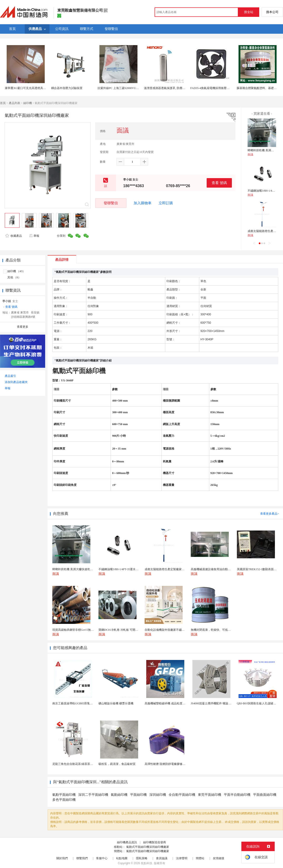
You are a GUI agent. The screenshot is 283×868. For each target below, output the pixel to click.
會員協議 (162, 858)
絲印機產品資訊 (127, 842)
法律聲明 (182, 858)
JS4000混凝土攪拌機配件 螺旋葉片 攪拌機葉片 (220, 703)
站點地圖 (122, 858)
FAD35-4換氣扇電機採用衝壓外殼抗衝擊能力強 (220, 88)
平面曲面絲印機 (265, 795)
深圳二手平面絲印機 (93, 795)
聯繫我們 (82, 858)
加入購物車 (143, 203)
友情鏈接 (219, 858)
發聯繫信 (111, 203)
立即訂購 (166, 203)
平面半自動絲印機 (237, 795)
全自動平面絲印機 (182, 795)
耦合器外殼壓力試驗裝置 (67, 88)
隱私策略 (142, 858)
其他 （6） (14, 277)
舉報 (34, 236)
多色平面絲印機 (64, 800)
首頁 (3, 103)
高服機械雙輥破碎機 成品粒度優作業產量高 (172, 703)
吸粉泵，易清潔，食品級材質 (117, 764)
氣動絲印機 (119, 795)
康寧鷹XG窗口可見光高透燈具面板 (27, 88)
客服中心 (102, 858)
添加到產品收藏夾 (16, 382)
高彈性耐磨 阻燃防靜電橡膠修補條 (166, 764)
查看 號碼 (219, 183)
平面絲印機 (138, 795)
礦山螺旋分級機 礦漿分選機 (116, 703)
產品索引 (10, 376)
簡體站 (200, 858)
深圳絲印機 (158, 795)
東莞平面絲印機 (210, 795)
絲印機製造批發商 (155, 842)
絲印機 (28, 103)
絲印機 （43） (16, 271)
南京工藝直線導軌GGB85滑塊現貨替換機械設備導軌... (86, 703)
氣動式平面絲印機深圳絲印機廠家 (148, 847)
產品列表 (15, 103)
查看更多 (23, 327)
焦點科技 (146, 863)
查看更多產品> (270, 514)
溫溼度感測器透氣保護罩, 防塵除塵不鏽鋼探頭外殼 (176, 88)
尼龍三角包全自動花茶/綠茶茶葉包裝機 (77, 764)
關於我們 (62, 858)
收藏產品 (14, 236)
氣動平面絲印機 (64, 795)
